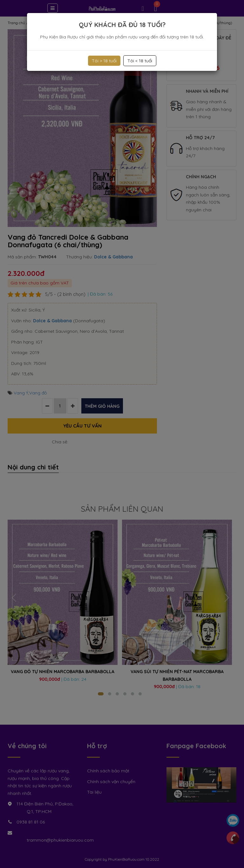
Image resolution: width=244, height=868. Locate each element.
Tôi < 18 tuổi (140, 61)
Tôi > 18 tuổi (104, 61)
